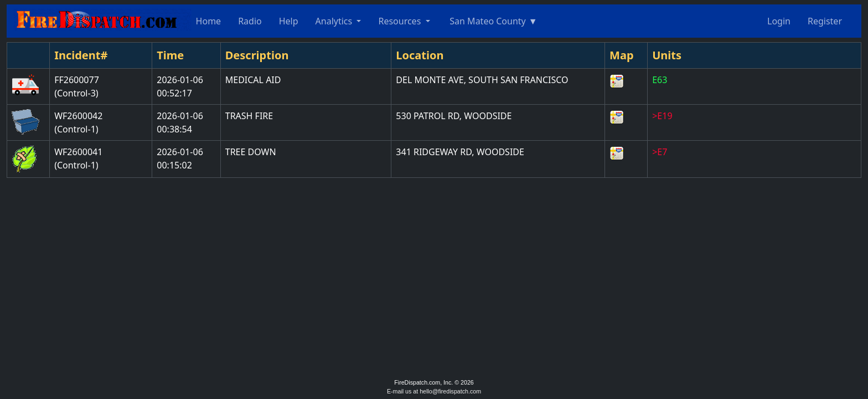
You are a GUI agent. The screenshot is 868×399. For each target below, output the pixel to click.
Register (825, 21)
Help (289, 21)
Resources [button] (401, 21)
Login (779, 21)
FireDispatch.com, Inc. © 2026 (434, 382)
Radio (250, 21)
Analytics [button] (335, 21)
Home (209, 21)
